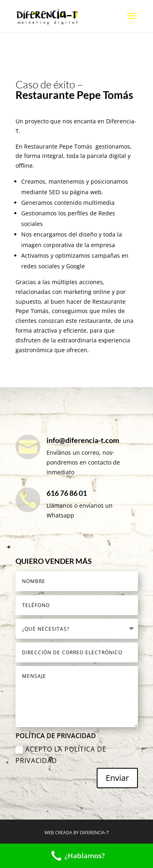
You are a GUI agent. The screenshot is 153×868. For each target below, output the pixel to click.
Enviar (117, 778)
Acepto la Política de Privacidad (61, 755)
